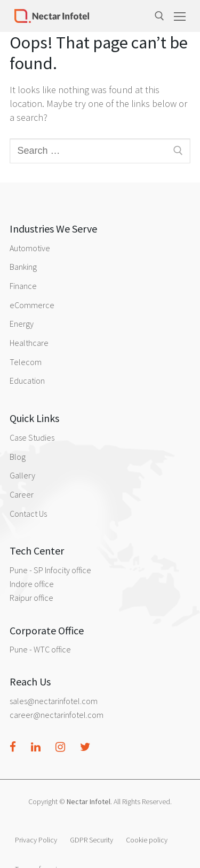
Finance (23, 286)
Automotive (30, 248)
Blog (18, 457)
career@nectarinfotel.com (57, 715)
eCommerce (32, 305)
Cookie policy (147, 840)
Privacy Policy (36, 840)
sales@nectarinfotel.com (54, 701)
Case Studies (32, 437)
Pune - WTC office (40, 649)
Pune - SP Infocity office (50, 570)
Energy (22, 324)
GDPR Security (91, 840)
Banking (23, 267)
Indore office (32, 584)
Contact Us (28, 514)
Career (22, 494)
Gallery (22, 475)
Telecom (26, 362)
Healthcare (29, 343)
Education (27, 381)
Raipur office (31, 598)
